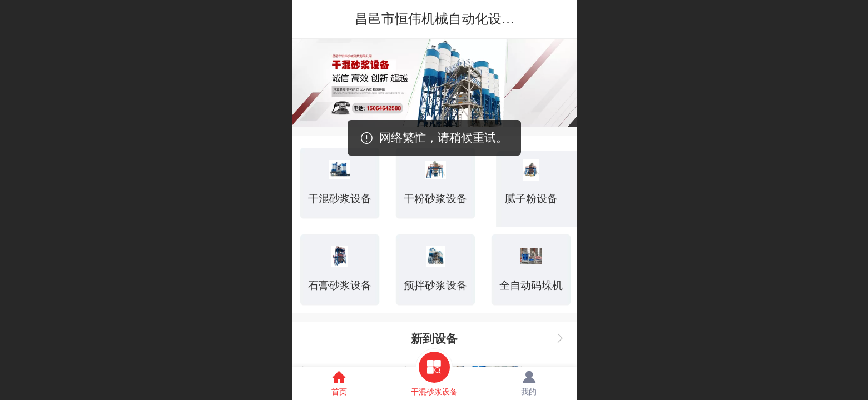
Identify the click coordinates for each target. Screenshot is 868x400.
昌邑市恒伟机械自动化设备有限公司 (462, 19)
